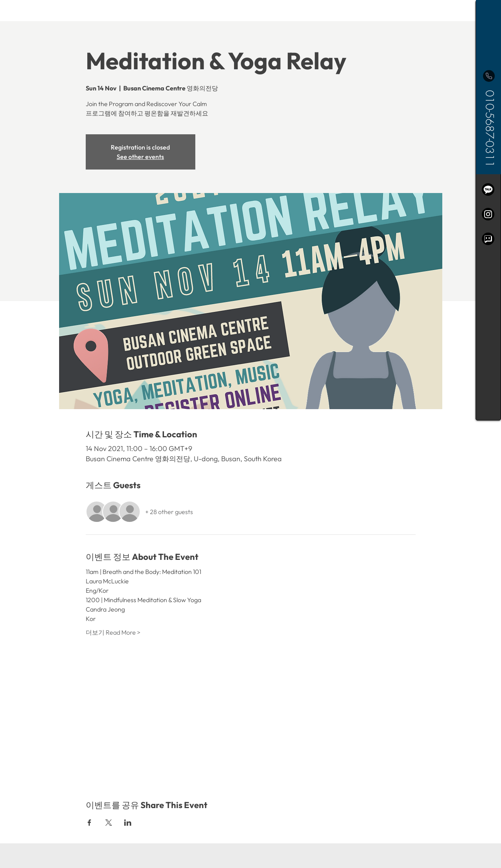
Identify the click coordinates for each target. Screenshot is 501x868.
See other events (140, 157)
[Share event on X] (109, 823)
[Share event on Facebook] (89, 823)
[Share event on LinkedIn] (128, 823)
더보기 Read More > (113, 632)
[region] (488, 210)
